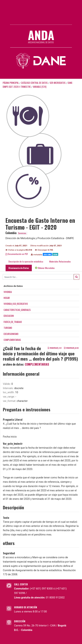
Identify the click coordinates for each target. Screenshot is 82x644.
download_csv (55, 348)
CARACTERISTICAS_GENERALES (17, 310)
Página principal (11, 83)
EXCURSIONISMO (11, 334)
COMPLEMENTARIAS (12, 340)
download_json (71, 348)
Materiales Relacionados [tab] (60, 261)
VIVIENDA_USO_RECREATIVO (16, 304)
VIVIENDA (8, 292)
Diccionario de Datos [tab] (19, 268)
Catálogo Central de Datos (34, 83)
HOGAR (7, 298)
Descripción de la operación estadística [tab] (26, 261)
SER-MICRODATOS (58, 83)
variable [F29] (40, 87)
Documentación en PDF (17, 254)
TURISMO (8, 328)
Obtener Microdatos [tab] (45, 268)
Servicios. (22, 233)
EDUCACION (9, 316)
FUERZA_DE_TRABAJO (13, 322)
